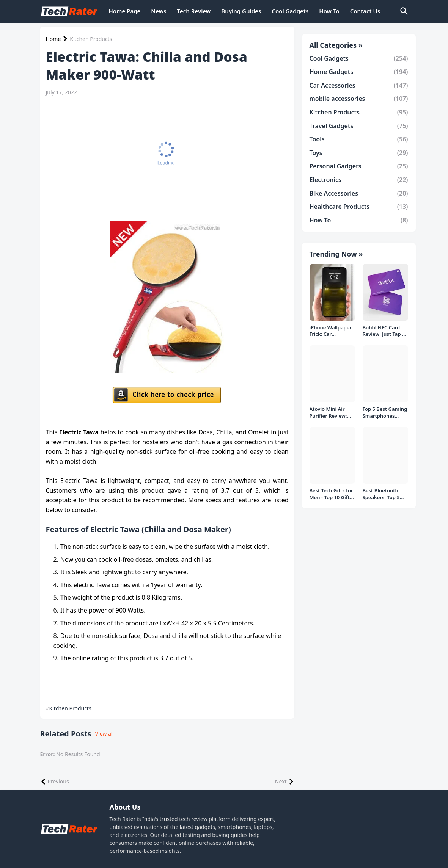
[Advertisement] (167, 158)
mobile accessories (359, 99)
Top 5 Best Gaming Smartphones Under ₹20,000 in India (385, 413)
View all (105, 734)
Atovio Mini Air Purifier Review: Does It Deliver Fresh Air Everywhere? (328, 413)
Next (281, 781)
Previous (58, 781)
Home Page (125, 11)
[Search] (404, 11)
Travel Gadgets (359, 126)
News (159, 11)
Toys (359, 153)
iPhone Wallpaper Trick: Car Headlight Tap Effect (331, 331)
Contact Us (365, 11)
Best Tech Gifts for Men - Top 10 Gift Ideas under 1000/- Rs (332, 494)
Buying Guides (241, 11)
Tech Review (194, 11)
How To (329, 11)
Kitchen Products (91, 39)
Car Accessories (359, 85)
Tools (359, 139)
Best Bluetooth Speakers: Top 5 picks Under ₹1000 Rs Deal (385, 494)
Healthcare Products (359, 207)
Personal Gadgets (359, 166)
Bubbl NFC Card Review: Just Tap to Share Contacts (385, 331)
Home (53, 39)
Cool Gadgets (290, 11)
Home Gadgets (359, 72)
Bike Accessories (359, 193)
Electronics (359, 180)
